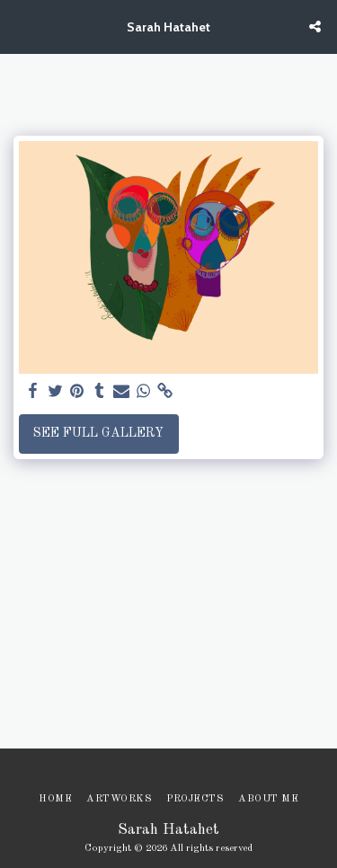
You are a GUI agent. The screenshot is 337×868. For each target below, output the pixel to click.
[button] (20, 26)
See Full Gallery (98, 433)
